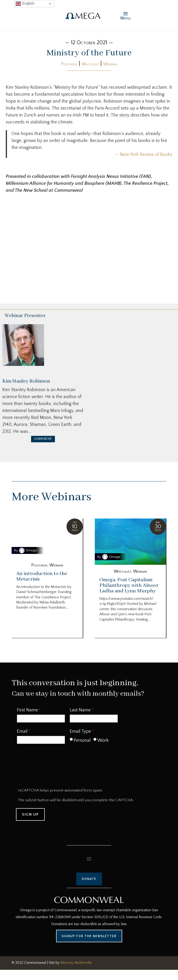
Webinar (110, 64)
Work (103, 740)
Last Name (80, 710)
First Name (27, 710)
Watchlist (90, 64)
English (25, 4)
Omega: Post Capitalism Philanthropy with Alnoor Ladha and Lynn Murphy (129, 585)
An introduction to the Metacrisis (42, 576)
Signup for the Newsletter (89, 936)
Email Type (80, 731)
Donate (89, 879)
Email (22, 731)
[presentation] (52, 767)
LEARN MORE (43, 439)
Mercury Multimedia (76, 963)
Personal (82, 740)
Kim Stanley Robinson (26, 381)
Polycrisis (69, 64)
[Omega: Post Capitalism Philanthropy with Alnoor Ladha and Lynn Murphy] (130, 542)
